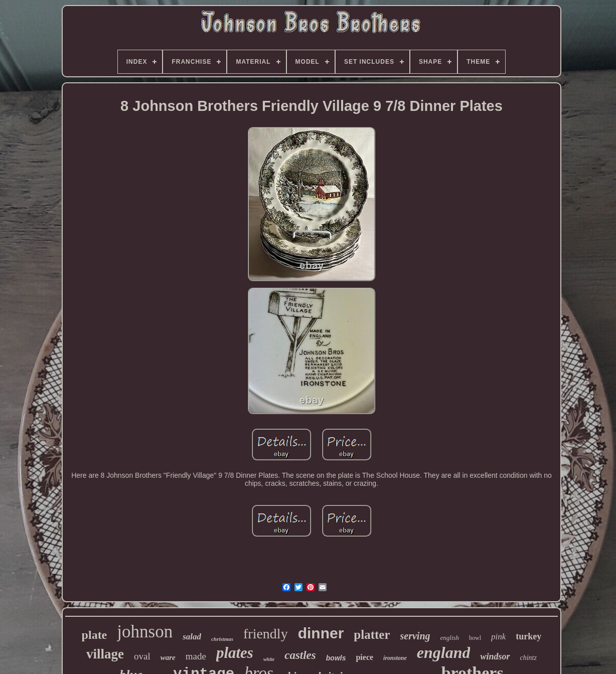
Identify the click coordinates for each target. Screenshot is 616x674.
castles (300, 655)
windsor (495, 656)
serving (415, 636)
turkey (528, 636)
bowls (336, 658)
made (196, 656)
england (444, 652)
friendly (266, 634)
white (269, 659)
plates (235, 653)
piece (364, 657)
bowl (475, 638)
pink (498, 637)
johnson (145, 632)
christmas (222, 639)
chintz (528, 658)
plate (95, 635)
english (450, 638)
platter (372, 635)
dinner (321, 633)
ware (168, 657)
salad (192, 637)
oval (142, 656)
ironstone (395, 658)
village (105, 654)
